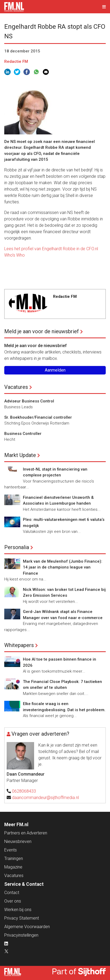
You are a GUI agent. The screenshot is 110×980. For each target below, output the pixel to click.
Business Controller (23, 434)
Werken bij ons (18, 910)
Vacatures (16, 387)
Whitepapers (19, 645)
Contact (12, 893)
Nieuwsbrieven (18, 841)
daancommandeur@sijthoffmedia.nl (45, 798)
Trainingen (14, 858)
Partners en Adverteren (26, 833)
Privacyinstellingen (21, 935)
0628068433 (24, 791)
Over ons (13, 901)
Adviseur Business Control (29, 401)
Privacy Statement (22, 918)
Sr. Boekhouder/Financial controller (38, 417)
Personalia (17, 547)
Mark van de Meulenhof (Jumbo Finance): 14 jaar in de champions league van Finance (63, 567)
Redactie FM (16, 61)
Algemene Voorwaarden (27, 927)
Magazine (13, 867)
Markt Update (20, 455)
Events (11, 850)
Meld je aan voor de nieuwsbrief (42, 331)
